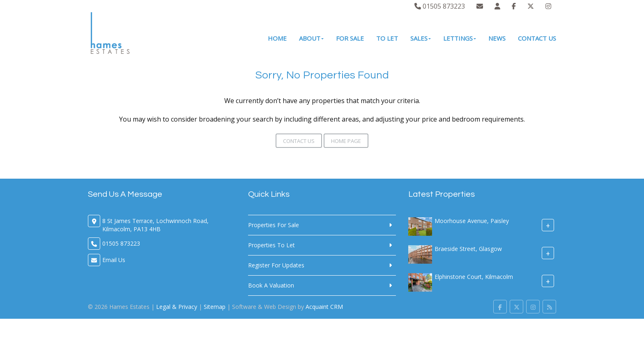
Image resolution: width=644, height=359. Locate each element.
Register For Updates (276, 265)
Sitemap (215, 307)
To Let (387, 38)
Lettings (460, 38)
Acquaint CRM (324, 307)
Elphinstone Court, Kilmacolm (474, 277)
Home (277, 38)
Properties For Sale (274, 225)
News (497, 38)
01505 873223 (440, 6)
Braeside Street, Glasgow (468, 249)
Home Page (346, 141)
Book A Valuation (271, 285)
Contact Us (537, 38)
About (311, 38)
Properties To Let (271, 245)
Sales (421, 38)
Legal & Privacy (177, 307)
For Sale (350, 38)
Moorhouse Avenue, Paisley (472, 221)
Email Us (114, 260)
